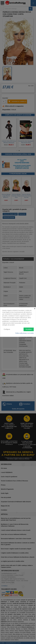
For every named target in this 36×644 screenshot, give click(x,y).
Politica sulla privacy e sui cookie (24, 333)
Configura (7, 329)
